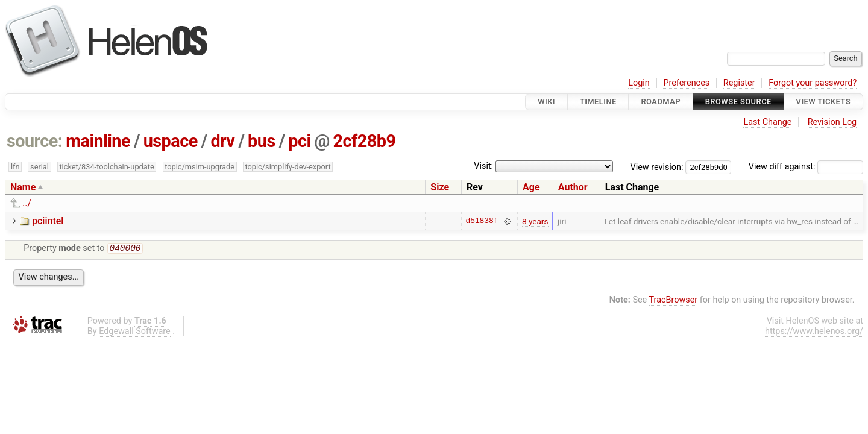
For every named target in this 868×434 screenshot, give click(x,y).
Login (639, 83)
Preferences (686, 83)
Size (440, 187)
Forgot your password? (813, 83)
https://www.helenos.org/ (814, 332)
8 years (535, 221)
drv (222, 141)
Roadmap (661, 102)
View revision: (657, 167)
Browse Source (738, 102)
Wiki (546, 102)
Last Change (767, 122)
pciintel (48, 221)
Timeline (598, 102)
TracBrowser (674, 301)
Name (23, 187)
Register (739, 83)
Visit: (483, 166)
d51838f (482, 221)
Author (573, 187)
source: (35, 141)
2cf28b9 (364, 141)
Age (531, 187)
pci (299, 141)
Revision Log (832, 122)
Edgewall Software (135, 332)
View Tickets (823, 102)
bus (262, 141)
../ (27, 203)
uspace (171, 141)
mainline (98, 141)
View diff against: (806, 167)
